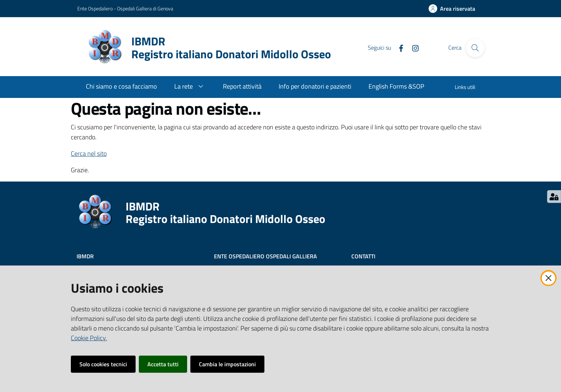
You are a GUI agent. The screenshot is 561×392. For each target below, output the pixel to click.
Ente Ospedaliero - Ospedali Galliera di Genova (125, 8)
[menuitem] (121, 87)
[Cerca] (475, 48)
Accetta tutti (163, 364)
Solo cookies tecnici (103, 364)
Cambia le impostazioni (227, 364)
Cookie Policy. (89, 338)
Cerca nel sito (89, 153)
